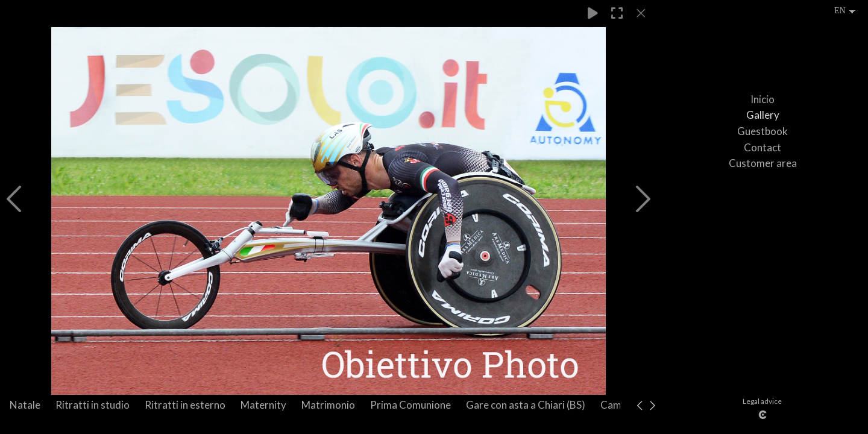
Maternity (263, 405)
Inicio (763, 99)
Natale (25, 405)
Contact (763, 147)
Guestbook (763, 131)
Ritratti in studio (93, 405)
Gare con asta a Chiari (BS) (526, 405)
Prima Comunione (410, 405)
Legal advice (762, 401)
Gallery (763, 115)
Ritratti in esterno (185, 405)
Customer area (763, 163)
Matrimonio (328, 405)
